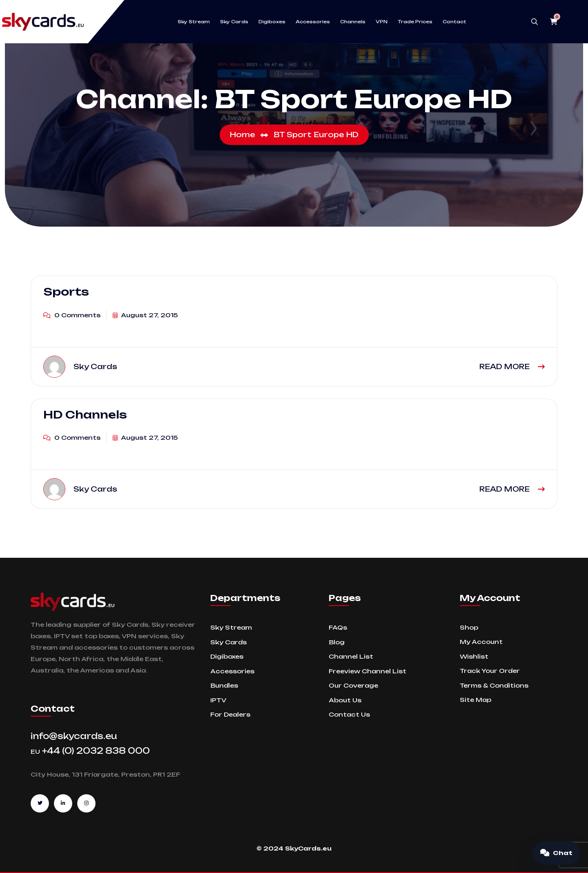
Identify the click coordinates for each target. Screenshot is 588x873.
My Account (481, 642)
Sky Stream (194, 22)
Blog (337, 642)
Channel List (351, 656)
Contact (454, 22)
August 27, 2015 (145, 315)
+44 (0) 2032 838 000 (90, 751)
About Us (345, 700)
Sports (66, 292)
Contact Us (349, 714)
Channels (353, 22)
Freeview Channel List (367, 671)
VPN (382, 22)
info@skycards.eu (74, 736)
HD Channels (85, 414)
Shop (469, 627)
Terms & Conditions (494, 685)
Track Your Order (490, 671)
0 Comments (72, 315)
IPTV (218, 700)
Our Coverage (353, 685)
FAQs (338, 627)
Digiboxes (272, 22)
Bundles (224, 685)
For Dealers (230, 714)
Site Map (476, 700)
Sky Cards (234, 22)
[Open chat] (557, 853)
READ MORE (512, 366)
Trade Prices (415, 22)
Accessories (313, 22)
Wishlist (474, 656)
